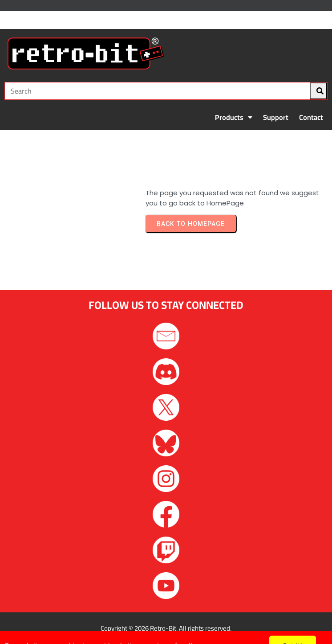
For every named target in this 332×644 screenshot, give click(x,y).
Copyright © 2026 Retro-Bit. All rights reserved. (166, 628)
